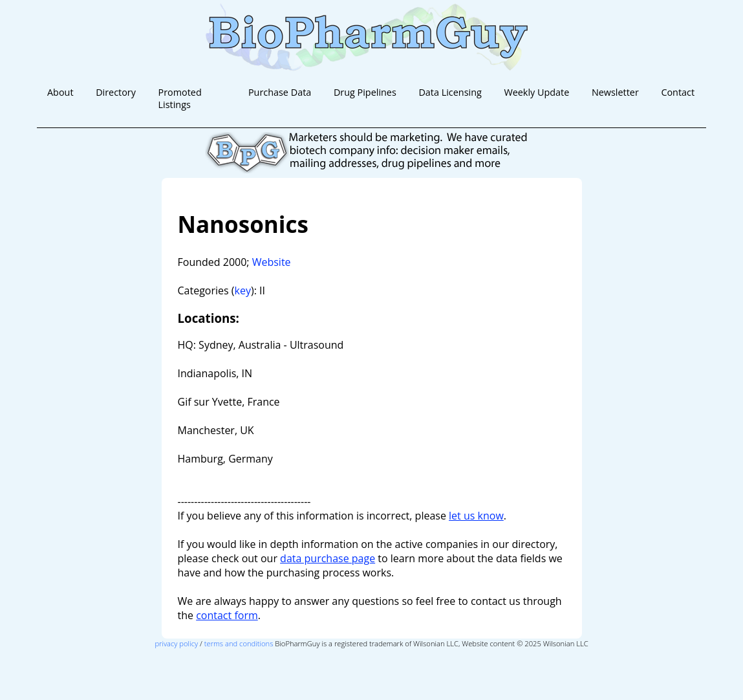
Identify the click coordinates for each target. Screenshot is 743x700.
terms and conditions (239, 643)
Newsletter (615, 92)
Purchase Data (280, 92)
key (243, 290)
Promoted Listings (180, 98)
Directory (116, 92)
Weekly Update (536, 92)
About (60, 92)
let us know (476, 516)
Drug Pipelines (365, 92)
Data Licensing (450, 92)
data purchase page (328, 558)
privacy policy (176, 643)
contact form (227, 615)
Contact (678, 92)
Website (272, 262)
